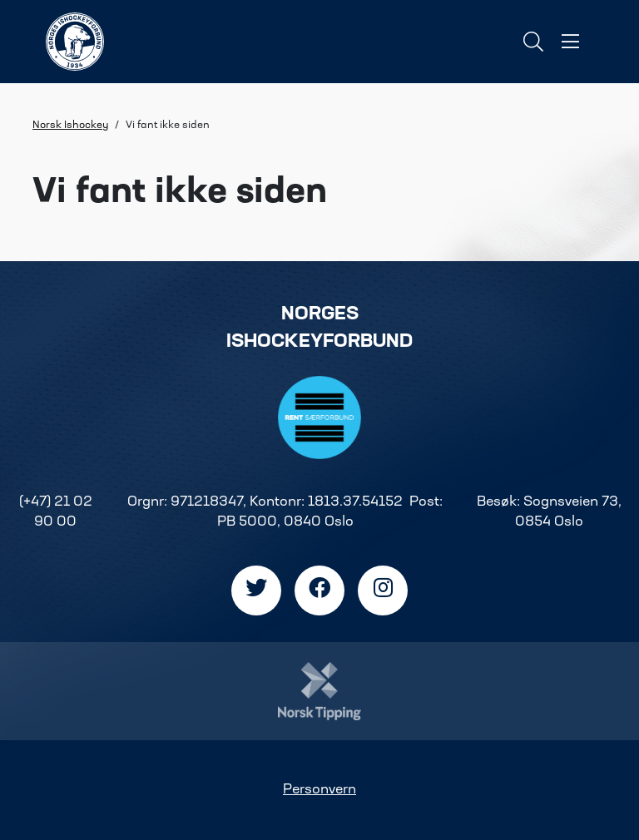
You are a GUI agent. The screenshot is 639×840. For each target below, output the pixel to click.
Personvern (319, 790)
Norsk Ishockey (70, 126)
